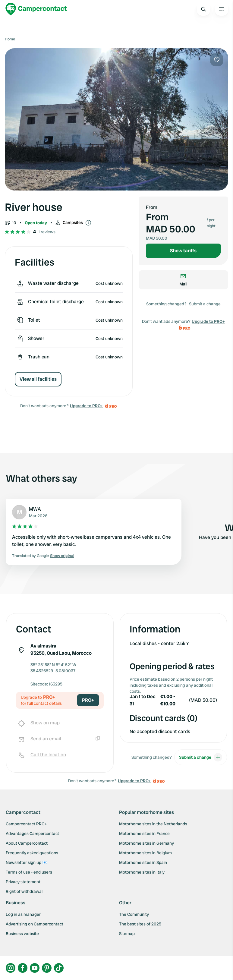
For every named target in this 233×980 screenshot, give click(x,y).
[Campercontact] (36, 9)
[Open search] (203, 9)
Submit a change (205, 304)
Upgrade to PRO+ (86, 406)
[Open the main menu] (222, 9)
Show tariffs (183, 251)
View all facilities (38, 379)
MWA (35, 509)
